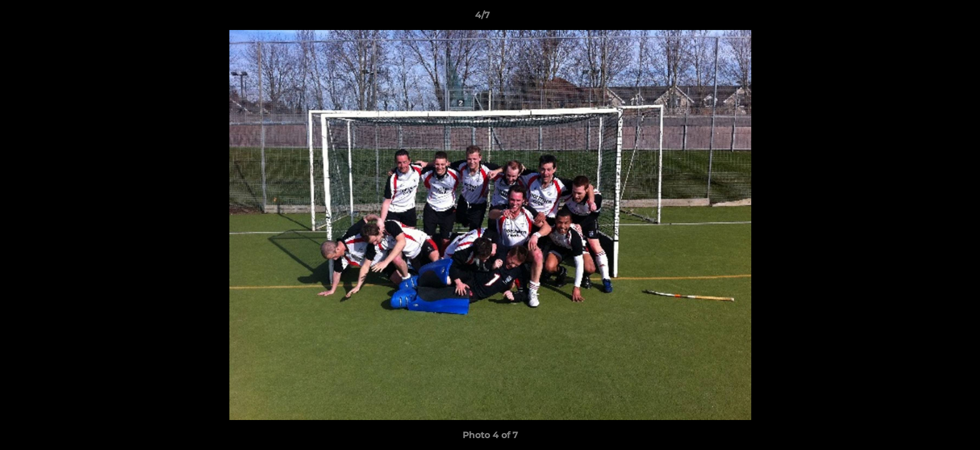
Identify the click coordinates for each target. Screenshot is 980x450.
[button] (927, 18)
